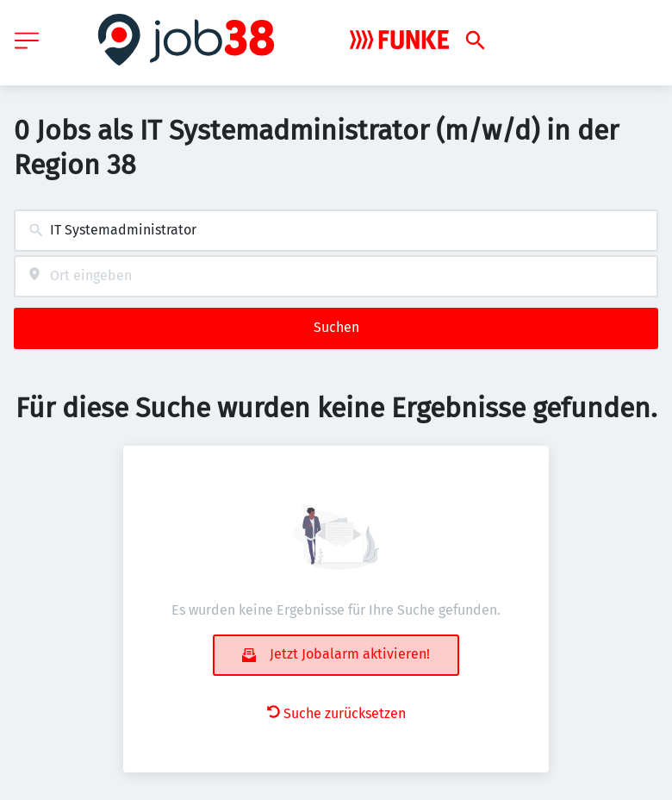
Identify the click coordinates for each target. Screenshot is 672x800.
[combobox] (336, 231)
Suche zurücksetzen (336, 713)
